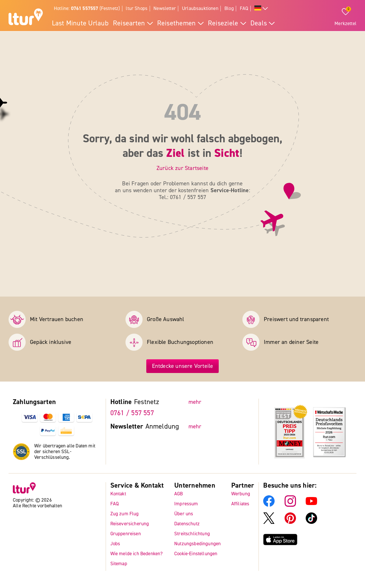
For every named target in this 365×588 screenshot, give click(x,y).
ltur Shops (137, 8)
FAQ (244, 8)
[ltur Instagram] (290, 505)
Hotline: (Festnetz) (87, 8)
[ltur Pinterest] (290, 522)
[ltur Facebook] (269, 505)
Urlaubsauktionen (200, 8)
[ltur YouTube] (311, 505)
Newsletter (165, 8)
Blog (229, 8)
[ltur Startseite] (26, 18)
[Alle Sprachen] (261, 9)
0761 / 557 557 (132, 413)
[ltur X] (269, 522)
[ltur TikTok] (311, 522)
